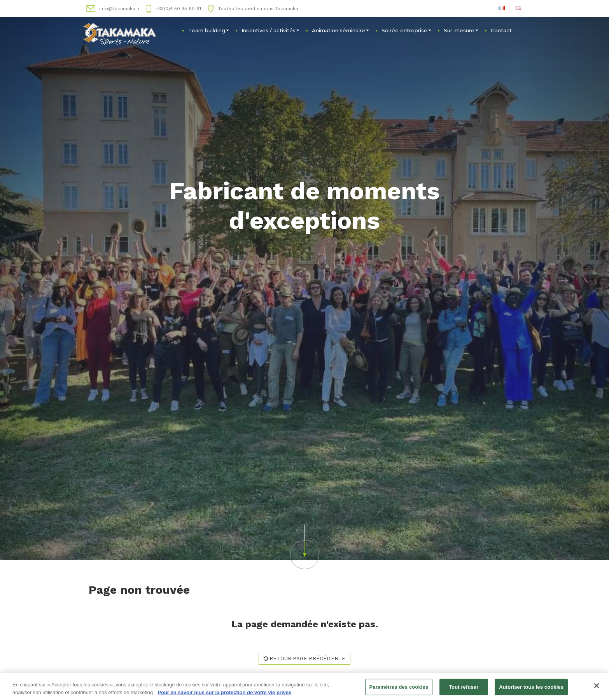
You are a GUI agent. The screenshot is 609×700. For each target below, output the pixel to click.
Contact (501, 30)
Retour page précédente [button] (305, 659)
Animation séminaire (340, 30)
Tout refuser (464, 688)
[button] (46, 280)
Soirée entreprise (406, 30)
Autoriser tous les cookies (531, 688)
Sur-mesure (461, 30)
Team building (209, 30)
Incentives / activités (270, 30)
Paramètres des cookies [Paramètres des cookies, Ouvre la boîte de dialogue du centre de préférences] (399, 688)
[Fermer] (597, 686)
